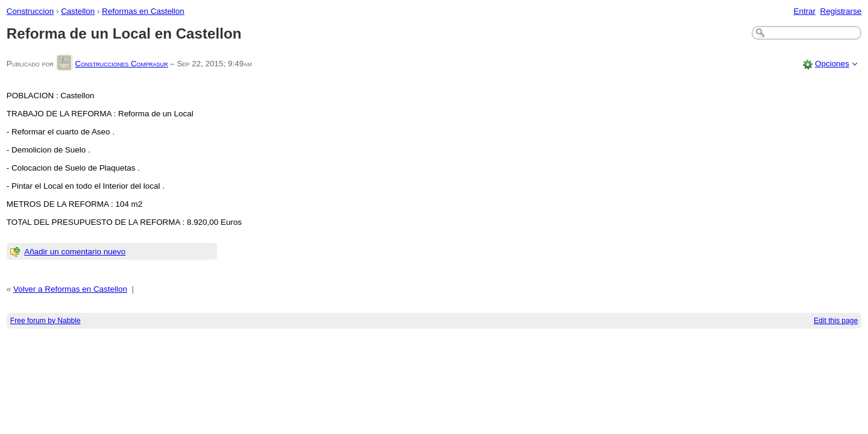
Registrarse (841, 11)
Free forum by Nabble (46, 321)
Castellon (78, 11)
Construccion (30, 11)
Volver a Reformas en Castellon (70, 289)
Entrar (804, 11)
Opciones (832, 64)
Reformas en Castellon (143, 11)
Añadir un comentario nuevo (75, 252)
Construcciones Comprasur (121, 64)
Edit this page (836, 321)
